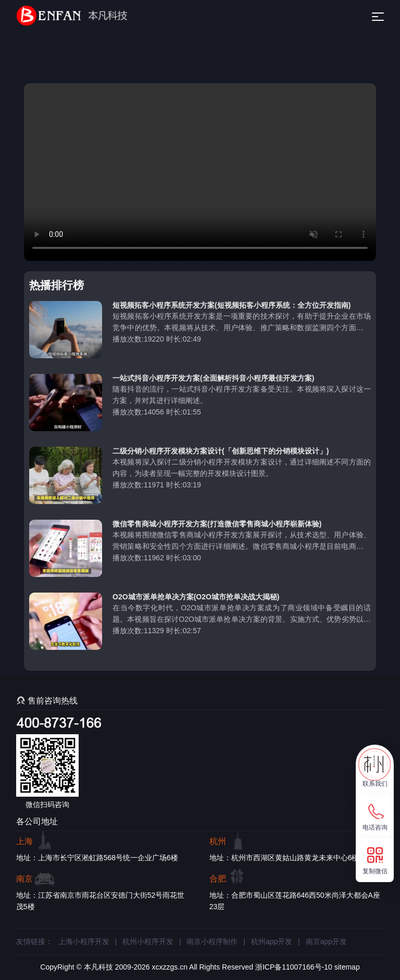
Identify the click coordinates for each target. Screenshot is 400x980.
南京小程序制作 (212, 941)
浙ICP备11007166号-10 (294, 967)
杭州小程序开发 (148, 941)
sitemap (347, 967)
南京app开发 (326, 941)
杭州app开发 (272, 941)
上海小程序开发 (84, 941)
